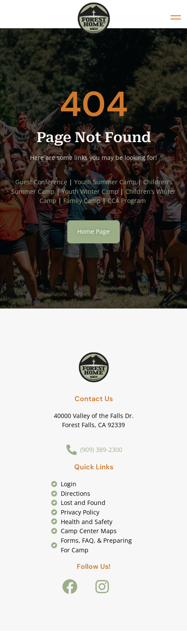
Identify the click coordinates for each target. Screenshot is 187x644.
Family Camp (82, 201)
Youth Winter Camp (90, 191)
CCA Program (128, 201)
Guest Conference (41, 182)
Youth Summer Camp (105, 182)
